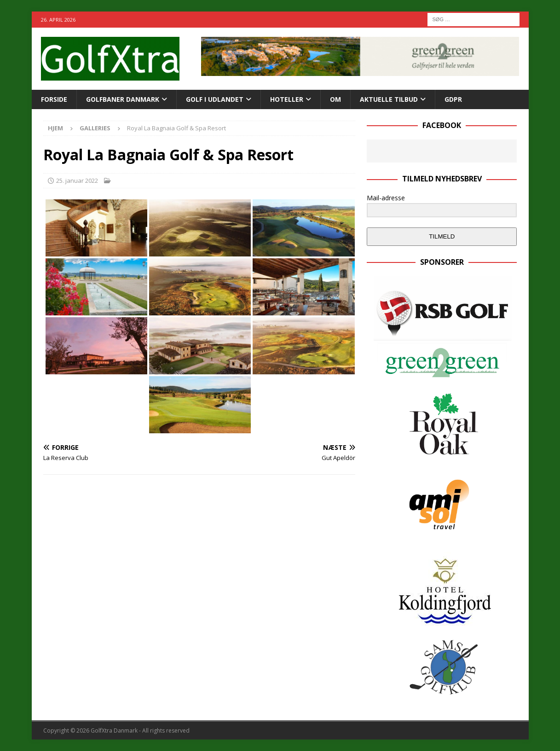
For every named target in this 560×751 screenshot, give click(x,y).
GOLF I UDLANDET (215, 99)
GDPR (453, 99)
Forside (54, 99)
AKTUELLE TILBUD (389, 99)
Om (335, 99)
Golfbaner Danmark (123, 99)
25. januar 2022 (77, 180)
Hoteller (287, 99)
